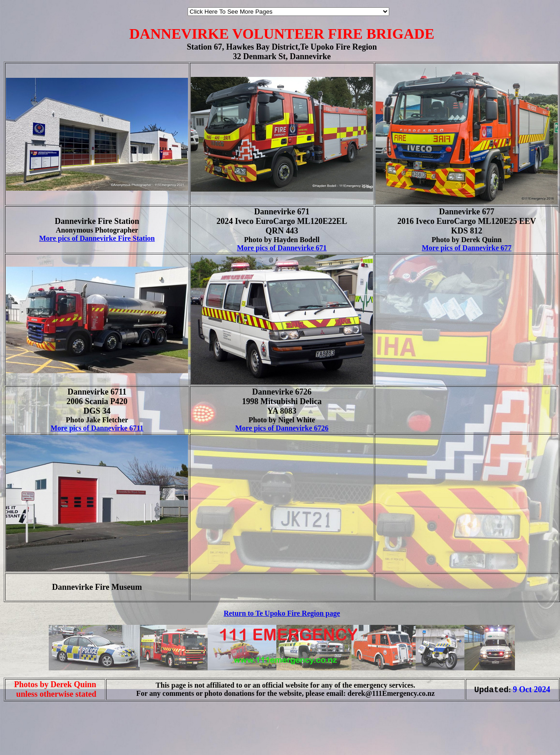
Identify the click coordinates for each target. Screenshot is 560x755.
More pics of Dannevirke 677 (466, 248)
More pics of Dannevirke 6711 (97, 428)
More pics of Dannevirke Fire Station (97, 238)
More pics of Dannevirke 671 (282, 248)
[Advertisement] (31, 736)
